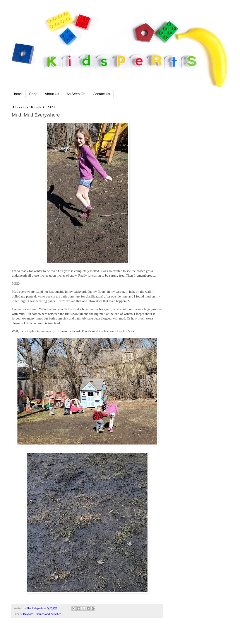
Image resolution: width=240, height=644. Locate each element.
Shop (33, 94)
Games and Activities (49, 614)
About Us (52, 94)
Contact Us (101, 94)
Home (17, 94)
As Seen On (76, 94)
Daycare (29, 614)
